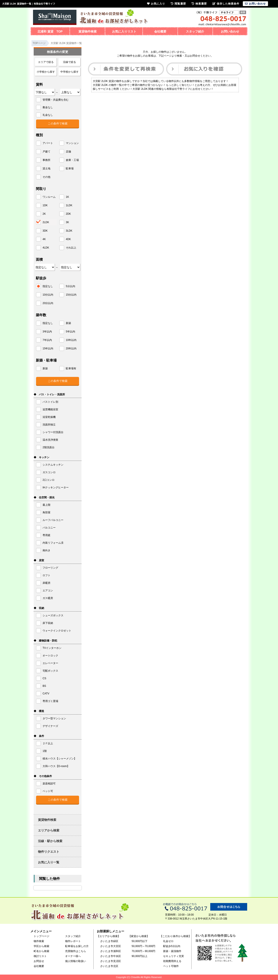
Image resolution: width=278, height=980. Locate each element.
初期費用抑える (172, 961)
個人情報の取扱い (76, 961)
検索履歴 (199, 4)
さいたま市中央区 (111, 956)
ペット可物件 (171, 966)
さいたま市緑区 (109, 941)
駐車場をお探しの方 (77, 946)
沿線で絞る (69, 62)
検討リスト (40, 956)
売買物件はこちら (76, 951)
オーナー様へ (73, 956)
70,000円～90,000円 (143, 951)
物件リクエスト (49, 852)
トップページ (41, 936)
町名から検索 (41, 951)
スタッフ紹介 (195, 31)
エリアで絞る (46, 62)
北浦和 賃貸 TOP (50, 31)
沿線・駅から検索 (50, 841)
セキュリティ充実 (174, 956)
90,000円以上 (140, 956)
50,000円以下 (140, 941)
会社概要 (160, 31)
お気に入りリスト (124, 31)
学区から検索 (41, 946)
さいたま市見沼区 (111, 961)
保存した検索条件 (226, 4)
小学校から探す (46, 72)
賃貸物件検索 (88, 31)
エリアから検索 (49, 830)
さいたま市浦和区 (111, 951)
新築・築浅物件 (172, 951)
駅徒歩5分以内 (172, 946)
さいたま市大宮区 (111, 946)
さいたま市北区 (109, 966)
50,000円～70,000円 (143, 946)
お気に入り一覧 (49, 862)
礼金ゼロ (168, 941)
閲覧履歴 (178, 4)
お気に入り (156, 4)
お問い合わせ (230, 31)
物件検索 (39, 941)
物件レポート (73, 941)
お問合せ (39, 961)
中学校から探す (69, 72)
